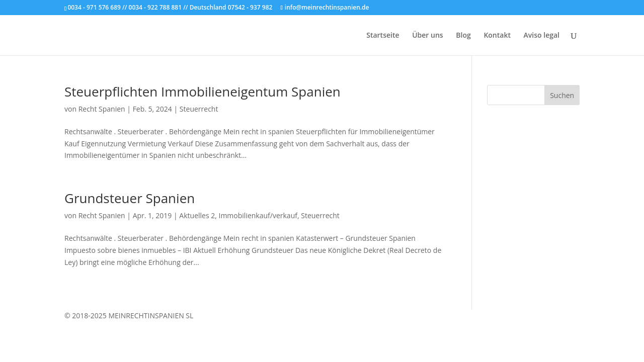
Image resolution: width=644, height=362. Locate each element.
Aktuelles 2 (197, 215)
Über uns (427, 36)
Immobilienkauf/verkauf (258, 215)
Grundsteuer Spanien (130, 198)
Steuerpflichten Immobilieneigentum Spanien (203, 92)
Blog (463, 36)
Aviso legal (542, 36)
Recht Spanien (102, 109)
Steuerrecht (199, 109)
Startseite (383, 36)
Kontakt (497, 36)
